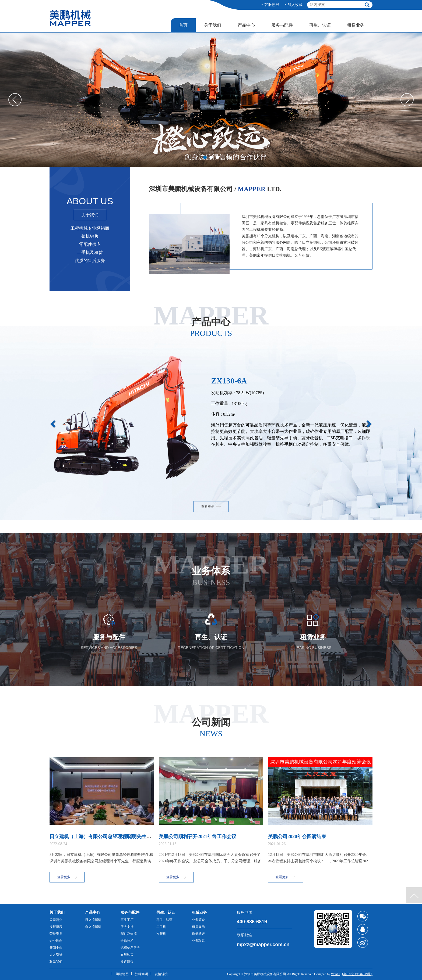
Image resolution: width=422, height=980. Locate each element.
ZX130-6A (229, 381)
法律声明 (142, 974)
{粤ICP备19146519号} (357, 974)
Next (407, 100)
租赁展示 (198, 927)
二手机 (161, 927)
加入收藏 (295, 5)
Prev (15, 100)
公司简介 (56, 920)
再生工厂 (127, 920)
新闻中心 (56, 948)
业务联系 (198, 941)
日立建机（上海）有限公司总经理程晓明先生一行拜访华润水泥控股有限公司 (132, 837)
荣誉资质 (56, 934)
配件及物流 (129, 934)
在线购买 (127, 955)
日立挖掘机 (93, 920)
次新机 (161, 934)
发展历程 (56, 927)
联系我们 (56, 962)
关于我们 (213, 25)
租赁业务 (356, 25)
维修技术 (127, 941)
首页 (183, 25)
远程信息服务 (130, 948)
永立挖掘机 (93, 927)
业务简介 (198, 920)
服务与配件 (282, 25)
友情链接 (161, 974)
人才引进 (56, 955)
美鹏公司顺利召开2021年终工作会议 (198, 837)
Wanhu (336, 974)
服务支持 (127, 927)
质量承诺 (198, 934)
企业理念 (56, 941)
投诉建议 (127, 962)
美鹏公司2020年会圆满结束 (297, 837)
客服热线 (272, 5)
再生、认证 (320, 25)
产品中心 (246, 25)
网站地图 (122, 974)
